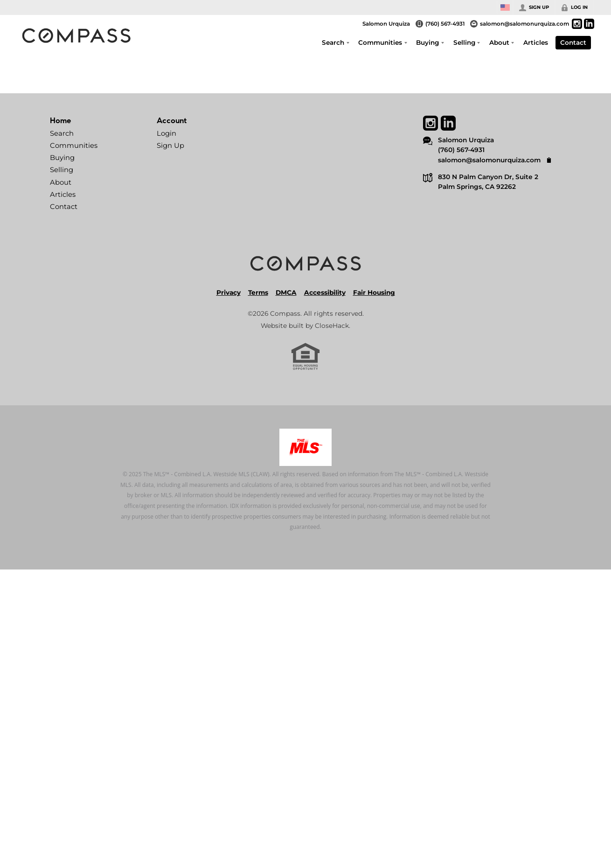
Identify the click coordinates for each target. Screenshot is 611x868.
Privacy (229, 292)
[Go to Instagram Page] (577, 24)
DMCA (286, 292)
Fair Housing (374, 292)
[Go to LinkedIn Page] (589, 24)
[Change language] (505, 7)
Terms (258, 292)
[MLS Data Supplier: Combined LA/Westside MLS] (305, 447)
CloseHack (332, 326)
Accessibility (325, 292)
